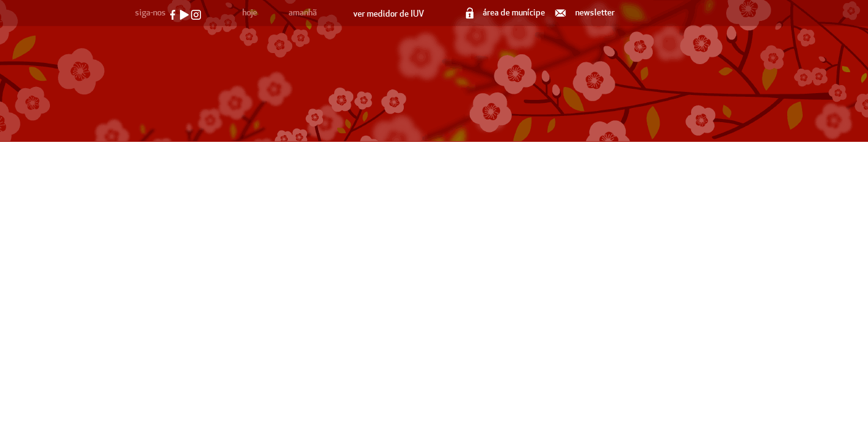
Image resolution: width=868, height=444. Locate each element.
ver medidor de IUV (389, 14)
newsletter (586, 13)
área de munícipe (506, 13)
